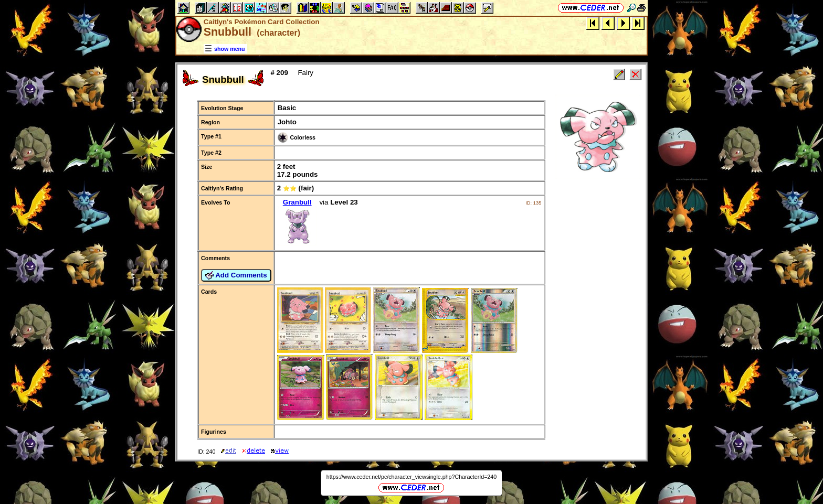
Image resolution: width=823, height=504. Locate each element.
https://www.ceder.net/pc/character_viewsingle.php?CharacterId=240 (411, 477)
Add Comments (236, 275)
